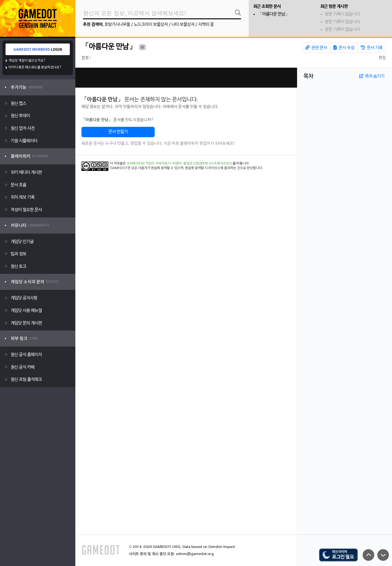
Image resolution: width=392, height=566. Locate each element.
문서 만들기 (118, 132)
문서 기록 (372, 48)
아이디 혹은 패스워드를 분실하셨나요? (35, 67)
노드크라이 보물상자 (151, 25)
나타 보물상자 (183, 25)
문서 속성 (344, 48)
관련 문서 (316, 48)
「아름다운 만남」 (274, 14)
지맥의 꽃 (206, 25)
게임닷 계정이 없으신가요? (27, 61)
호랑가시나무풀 (117, 25)
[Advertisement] (186, 78)
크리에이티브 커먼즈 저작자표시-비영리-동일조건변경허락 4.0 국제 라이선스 (180, 164)
